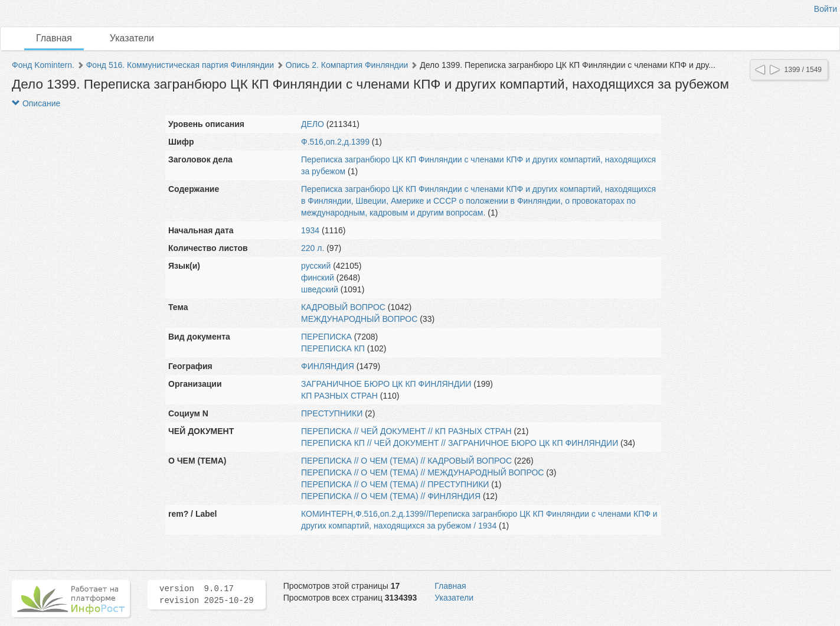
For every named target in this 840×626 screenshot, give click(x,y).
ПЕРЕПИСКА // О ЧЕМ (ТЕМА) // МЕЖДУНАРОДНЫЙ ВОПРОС (422, 472)
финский (318, 278)
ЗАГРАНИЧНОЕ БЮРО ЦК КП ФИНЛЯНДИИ (386, 384)
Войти (826, 9)
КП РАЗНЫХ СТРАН (339, 396)
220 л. (313, 248)
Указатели (132, 38)
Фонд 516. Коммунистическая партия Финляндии (180, 65)
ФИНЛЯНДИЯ (328, 366)
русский (316, 266)
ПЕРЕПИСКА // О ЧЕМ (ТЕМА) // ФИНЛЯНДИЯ (391, 496)
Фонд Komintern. (43, 65)
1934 (310, 230)
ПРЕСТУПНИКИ (332, 413)
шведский (320, 289)
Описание (36, 103)
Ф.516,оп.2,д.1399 (335, 142)
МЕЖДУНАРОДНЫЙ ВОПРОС (359, 319)
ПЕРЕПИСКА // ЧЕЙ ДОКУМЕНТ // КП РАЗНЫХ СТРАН (406, 431)
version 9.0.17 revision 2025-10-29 (207, 595)
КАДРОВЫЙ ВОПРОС (343, 307)
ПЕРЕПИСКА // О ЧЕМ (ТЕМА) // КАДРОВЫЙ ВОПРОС (406, 461)
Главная (54, 38)
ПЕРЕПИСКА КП (333, 348)
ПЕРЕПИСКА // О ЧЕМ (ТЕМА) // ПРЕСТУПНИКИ (395, 484)
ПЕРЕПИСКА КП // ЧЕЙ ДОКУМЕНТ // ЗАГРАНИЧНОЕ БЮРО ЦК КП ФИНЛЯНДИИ (460, 443)
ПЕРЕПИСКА (326, 337)
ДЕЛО (313, 124)
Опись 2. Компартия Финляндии (347, 65)
